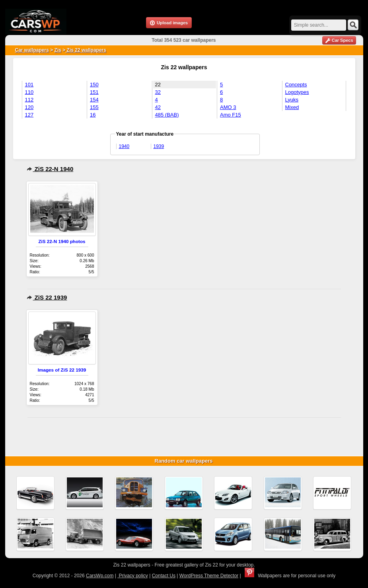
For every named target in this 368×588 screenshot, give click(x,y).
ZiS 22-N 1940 (50, 169)
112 (29, 100)
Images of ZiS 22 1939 (62, 370)
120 (29, 107)
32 (158, 92)
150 (94, 85)
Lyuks (292, 100)
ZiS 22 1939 (47, 297)
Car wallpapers (32, 50)
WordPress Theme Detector (209, 576)
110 (29, 92)
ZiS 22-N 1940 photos (62, 241)
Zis (58, 50)
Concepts (296, 85)
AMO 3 (228, 107)
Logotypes (297, 92)
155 (94, 107)
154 (94, 100)
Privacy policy (133, 576)
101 (29, 85)
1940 (124, 146)
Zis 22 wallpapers (86, 50)
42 (158, 107)
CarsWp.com (100, 576)
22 (158, 85)
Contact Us (164, 576)
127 (29, 115)
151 (94, 92)
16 (93, 115)
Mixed (292, 107)
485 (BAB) (167, 115)
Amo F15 (231, 115)
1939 (159, 146)
